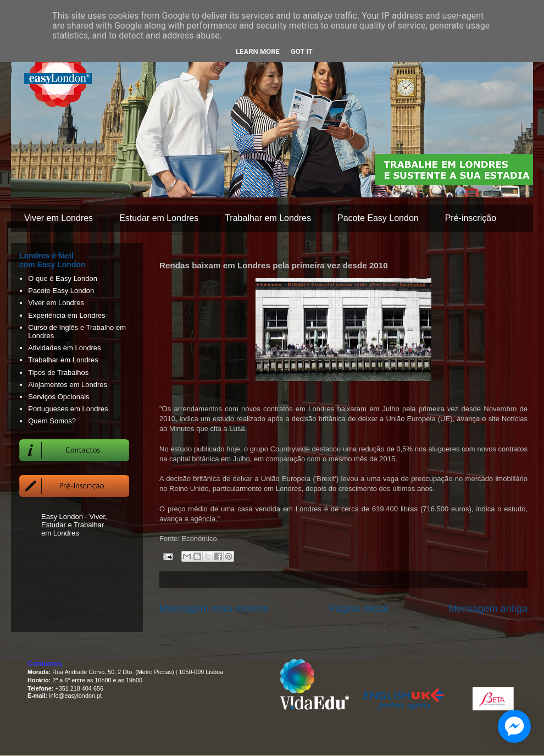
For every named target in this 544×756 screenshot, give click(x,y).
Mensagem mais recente (214, 609)
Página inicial (359, 609)
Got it (302, 51)
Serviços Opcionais (59, 397)
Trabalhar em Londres (268, 218)
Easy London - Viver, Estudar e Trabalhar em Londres (74, 525)
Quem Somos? (52, 421)
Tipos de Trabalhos (58, 373)
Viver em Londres (59, 218)
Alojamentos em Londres (68, 385)
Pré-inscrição (471, 218)
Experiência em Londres (66, 315)
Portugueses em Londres (68, 409)
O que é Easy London (63, 278)
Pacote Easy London (378, 218)
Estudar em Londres (159, 218)
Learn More (258, 51)
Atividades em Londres (64, 348)
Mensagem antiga (488, 609)
